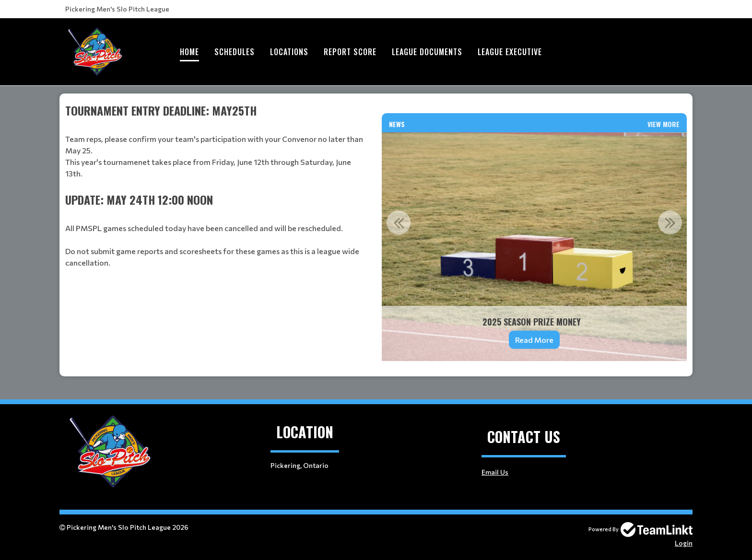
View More (664, 124)
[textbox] (218, 146)
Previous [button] (399, 222)
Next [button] (670, 222)
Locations (289, 52)
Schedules (235, 52)
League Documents (427, 52)
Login (684, 543)
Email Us (495, 472)
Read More (534, 340)
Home (189, 52)
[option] (534, 247)
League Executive (510, 52)
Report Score (350, 52)
